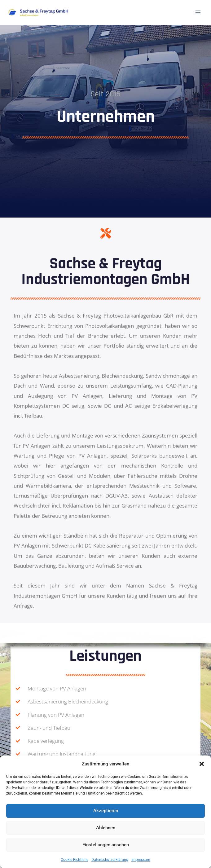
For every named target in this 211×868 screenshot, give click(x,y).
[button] (202, 764)
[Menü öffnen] (198, 12)
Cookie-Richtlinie (75, 860)
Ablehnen (106, 828)
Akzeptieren (106, 811)
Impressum (141, 860)
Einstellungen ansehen (106, 845)
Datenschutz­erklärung (110, 860)
